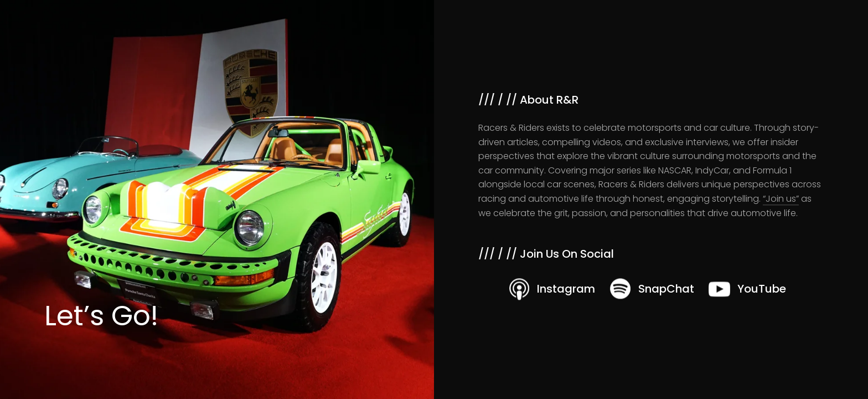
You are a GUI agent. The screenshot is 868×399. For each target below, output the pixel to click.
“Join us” (781, 199)
